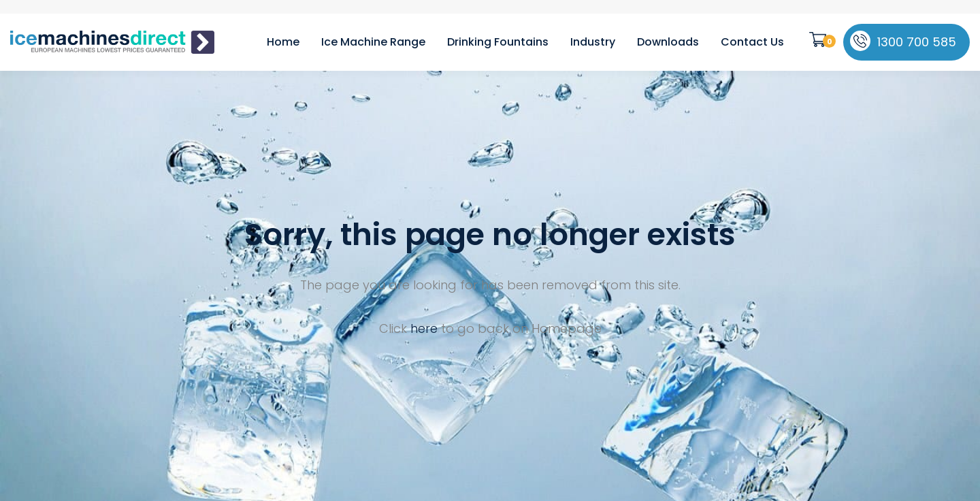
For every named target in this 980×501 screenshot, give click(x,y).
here (424, 328)
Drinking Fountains (498, 42)
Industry (593, 42)
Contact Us (752, 42)
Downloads (668, 42)
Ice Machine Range (373, 42)
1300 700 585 (917, 42)
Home (283, 42)
